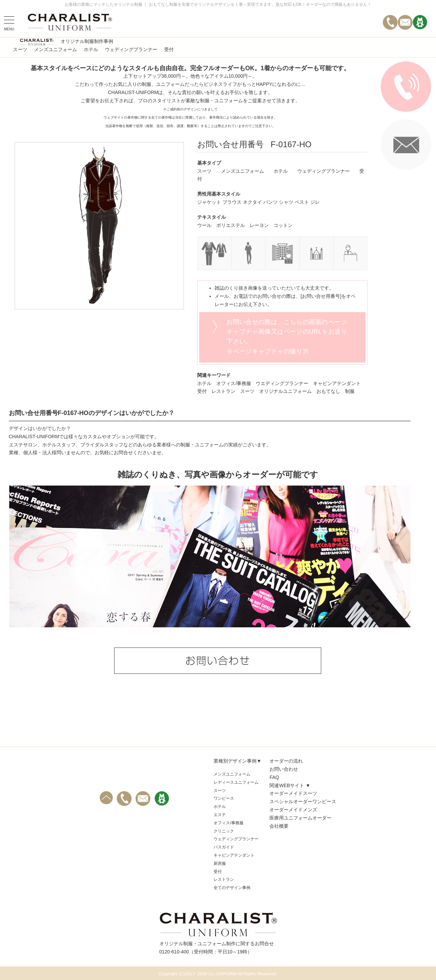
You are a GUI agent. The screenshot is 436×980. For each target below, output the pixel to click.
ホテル (91, 49)
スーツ (20, 49)
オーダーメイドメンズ (293, 810)
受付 (169, 49)
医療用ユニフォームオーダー (300, 818)
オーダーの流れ (286, 761)
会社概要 (279, 826)
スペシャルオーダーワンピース (303, 801)
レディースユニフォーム (236, 782)
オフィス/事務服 (228, 823)
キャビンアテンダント (234, 855)
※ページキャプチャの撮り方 (268, 351)
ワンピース (224, 798)
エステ (220, 815)
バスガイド (224, 847)
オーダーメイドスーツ (293, 793)
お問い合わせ (284, 769)
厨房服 (220, 863)
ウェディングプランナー (131, 49)
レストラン (224, 879)
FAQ (274, 777)
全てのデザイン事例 (232, 888)
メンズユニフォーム (56, 49)
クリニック (224, 831)
